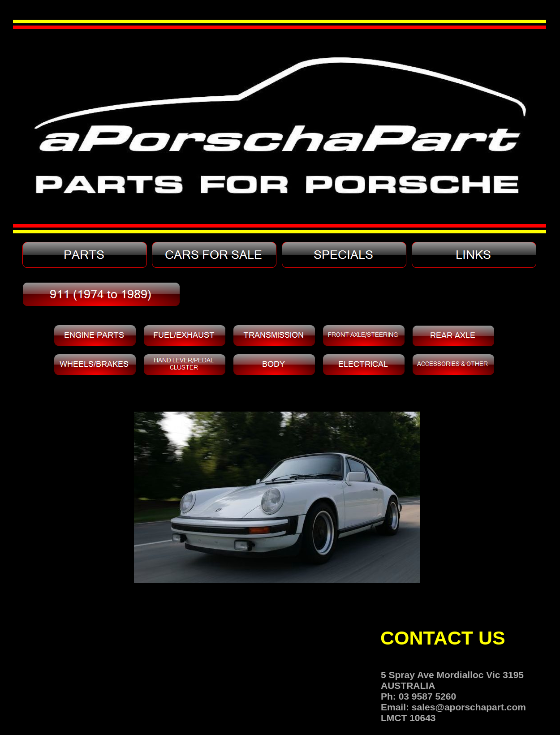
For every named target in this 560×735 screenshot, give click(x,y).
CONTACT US (443, 638)
